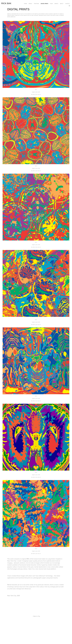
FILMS (51, 4)
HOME (25, 4)
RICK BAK (6, 3)
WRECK (30, 4)
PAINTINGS (36, 4)
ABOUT (62, 4)
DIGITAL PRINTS (44, 4)
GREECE (56, 4)
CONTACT (67, 4)
